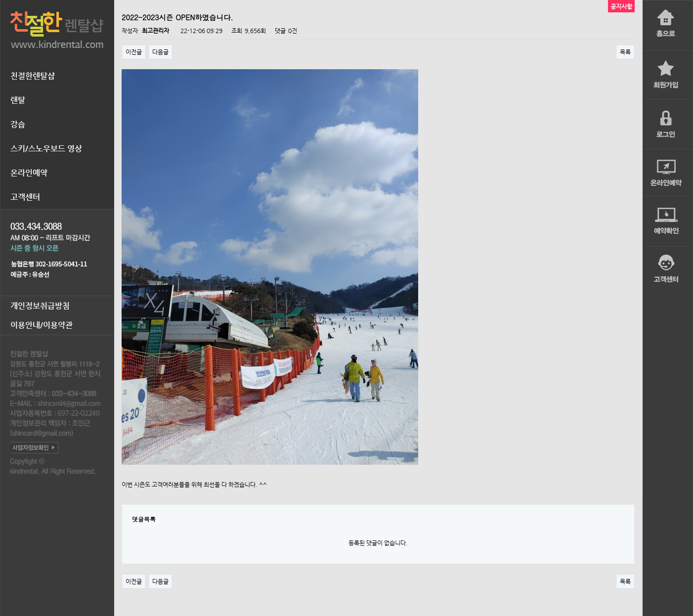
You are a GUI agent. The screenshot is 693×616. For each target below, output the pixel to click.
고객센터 (25, 197)
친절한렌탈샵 (33, 76)
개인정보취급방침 (40, 306)
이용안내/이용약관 (42, 325)
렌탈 (18, 100)
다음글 (160, 52)
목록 (625, 52)
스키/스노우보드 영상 (46, 149)
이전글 (134, 52)
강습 (18, 124)
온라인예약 (29, 173)
